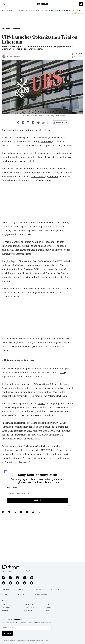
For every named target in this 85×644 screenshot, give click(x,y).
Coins (4, 594)
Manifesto (5, 610)
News (20, 589)
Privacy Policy (28, 610)
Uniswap (36, 396)
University (55, 589)
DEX (28, 396)
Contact (49, 604)
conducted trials (15, 388)
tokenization (12, 130)
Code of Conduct (30, 607)
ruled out (15, 454)
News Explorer (41, 594)
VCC (60, 273)
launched (6, 427)
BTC (3, 10)
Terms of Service (29, 604)
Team (4, 604)
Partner (5, 589)
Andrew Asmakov (16, 56)
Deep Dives (39, 589)
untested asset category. (17, 462)
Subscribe (7, 633)
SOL (77, 10)
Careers (48, 607)
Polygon (51, 396)
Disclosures (6, 607)
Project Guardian (28, 261)
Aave (55, 392)
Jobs (47, 610)
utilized (42, 403)
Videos (21, 594)
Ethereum (53, 176)
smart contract (38, 176)
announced (46, 142)
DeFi (63, 373)
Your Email (12, 488)
